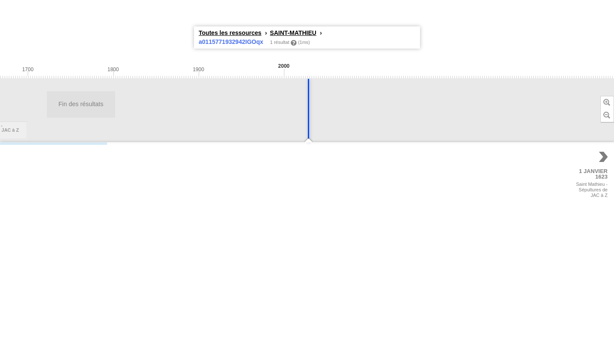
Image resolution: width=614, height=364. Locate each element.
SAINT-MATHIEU (293, 33)
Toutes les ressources (230, 33)
